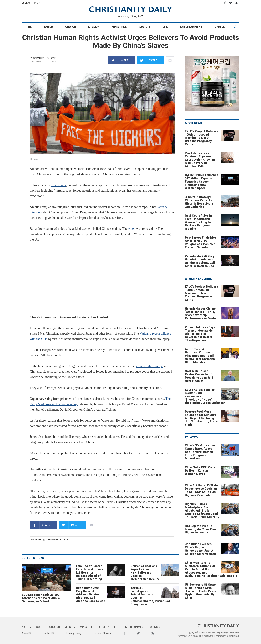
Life (165, 27)
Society (145, 27)
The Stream (58, 185)
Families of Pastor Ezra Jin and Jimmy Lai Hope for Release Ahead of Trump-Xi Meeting (90, 573)
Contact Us (49, 633)
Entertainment (191, 27)
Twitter (231, 3)
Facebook (225, 3)
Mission (94, 27)
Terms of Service (102, 633)
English (27, 3)
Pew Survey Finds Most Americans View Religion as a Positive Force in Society (201, 242)
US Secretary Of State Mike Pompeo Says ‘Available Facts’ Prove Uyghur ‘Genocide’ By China (201, 591)
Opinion (220, 27)
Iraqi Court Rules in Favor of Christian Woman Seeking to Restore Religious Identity (198, 222)
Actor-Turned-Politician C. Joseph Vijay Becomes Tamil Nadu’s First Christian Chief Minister (200, 356)
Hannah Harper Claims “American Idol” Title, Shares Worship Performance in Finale (200, 313)
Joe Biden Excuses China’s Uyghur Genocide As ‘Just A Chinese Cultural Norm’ (201, 549)
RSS (236, 3)
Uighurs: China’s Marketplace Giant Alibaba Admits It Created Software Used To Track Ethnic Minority (202, 511)
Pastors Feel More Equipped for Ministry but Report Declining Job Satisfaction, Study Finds (201, 418)
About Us (27, 633)
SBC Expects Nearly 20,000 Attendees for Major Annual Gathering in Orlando (41, 598)
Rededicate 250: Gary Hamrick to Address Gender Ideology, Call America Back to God (91, 594)
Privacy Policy (74, 633)
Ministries (119, 27)
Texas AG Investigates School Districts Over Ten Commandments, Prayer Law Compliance (150, 596)
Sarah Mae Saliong (45, 58)
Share (118, 60)
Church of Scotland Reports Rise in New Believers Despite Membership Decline (145, 573)
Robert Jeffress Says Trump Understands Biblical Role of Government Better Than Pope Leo (200, 334)
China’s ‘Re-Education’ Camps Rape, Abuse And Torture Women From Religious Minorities (200, 452)
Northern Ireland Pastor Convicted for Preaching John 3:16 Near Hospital (200, 376)
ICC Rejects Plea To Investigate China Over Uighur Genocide (201, 529)
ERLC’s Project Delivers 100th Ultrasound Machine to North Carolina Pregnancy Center (201, 138)
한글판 (37, 3)
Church (71, 27)
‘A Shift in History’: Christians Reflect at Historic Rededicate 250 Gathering (199, 202)
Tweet (147, 60)
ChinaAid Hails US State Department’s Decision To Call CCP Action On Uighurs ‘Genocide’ (201, 490)
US (30, 27)
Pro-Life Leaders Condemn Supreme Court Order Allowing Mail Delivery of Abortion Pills (200, 160)
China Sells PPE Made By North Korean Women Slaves (200, 471)
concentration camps (150, 366)
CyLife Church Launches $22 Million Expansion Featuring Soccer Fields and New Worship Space (202, 182)
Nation (26, 627)
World (48, 27)
